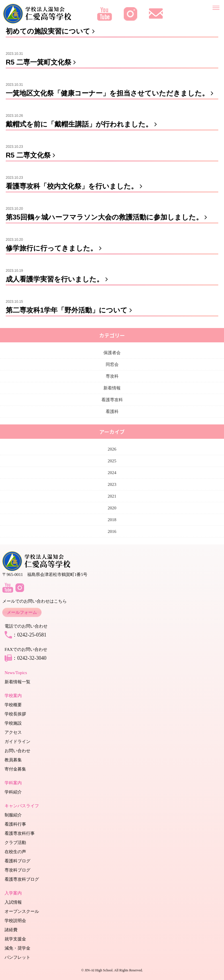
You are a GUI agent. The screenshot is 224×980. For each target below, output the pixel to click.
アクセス (13, 732)
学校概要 (13, 705)
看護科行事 (15, 824)
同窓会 (112, 364)
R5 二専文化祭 (32, 155)
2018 (112, 520)
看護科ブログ (17, 861)
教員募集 (13, 760)
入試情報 (13, 902)
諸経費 (11, 930)
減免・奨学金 (17, 948)
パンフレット (17, 957)
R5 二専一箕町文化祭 (42, 62)
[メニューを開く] (216, 7)
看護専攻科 (112, 400)
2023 (112, 484)
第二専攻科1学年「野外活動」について (70, 310)
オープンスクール (22, 911)
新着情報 (112, 388)
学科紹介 (13, 792)
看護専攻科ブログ (22, 879)
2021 (112, 496)
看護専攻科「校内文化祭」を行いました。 (75, 186)
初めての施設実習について (51, 31)
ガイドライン (17, 742)
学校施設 (13, 723)
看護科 (112, 412)
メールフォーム (22, 612)
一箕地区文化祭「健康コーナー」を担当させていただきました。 (111, 93)
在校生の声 (15, 852)
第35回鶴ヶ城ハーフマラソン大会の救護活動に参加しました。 (108, 217)
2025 (112, 461)
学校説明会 (15, 921)
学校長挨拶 (15, 714)
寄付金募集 (15, 769)
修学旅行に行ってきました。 (55, 248)
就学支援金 (15, 939)
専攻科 (112, 376)
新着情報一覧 (17, 682)
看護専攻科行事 (20, 833)
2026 (112, 449)
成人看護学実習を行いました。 (58, 279)
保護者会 (112, 353)
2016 (112, 531)
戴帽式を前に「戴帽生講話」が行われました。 (82, 124)
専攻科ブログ (17, 870)
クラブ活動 (15, 843)
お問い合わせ (17, 751)
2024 (112, 473)
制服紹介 (13, 815)
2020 (112, 508)
